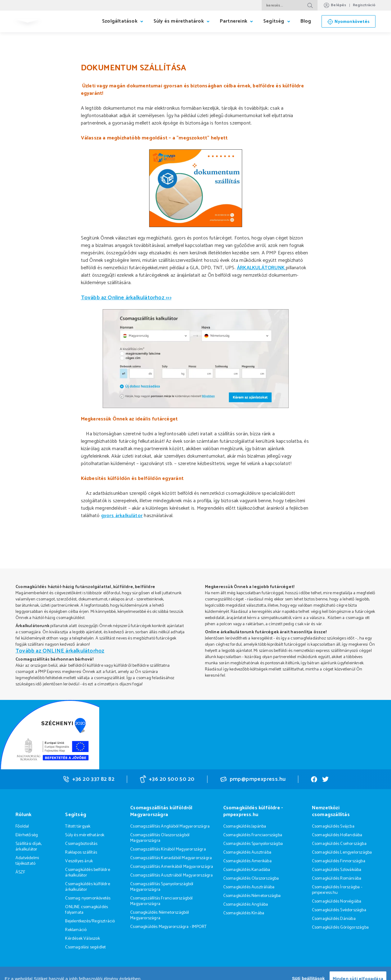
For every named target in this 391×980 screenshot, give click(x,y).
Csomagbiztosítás (81, 844)
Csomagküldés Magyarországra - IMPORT (168, 927)
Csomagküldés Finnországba (339, 861)
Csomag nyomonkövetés (88, 898)
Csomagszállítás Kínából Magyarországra (168, 849)
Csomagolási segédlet (85, 947)
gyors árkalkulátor (122, 516)
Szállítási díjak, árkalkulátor (29, 847)
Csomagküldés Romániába (337, 879)
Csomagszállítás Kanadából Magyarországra (171, 858)
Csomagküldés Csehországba (339, 844)
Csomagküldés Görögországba (340, 927)
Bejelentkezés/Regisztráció (90, 921)
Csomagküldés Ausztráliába (249, 887)
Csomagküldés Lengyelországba (342, 853)
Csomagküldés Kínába (244, 913)
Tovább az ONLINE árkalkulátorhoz (60, 651)
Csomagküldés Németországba (252, 896)
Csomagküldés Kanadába (247, 870)
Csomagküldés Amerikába (247, 861)
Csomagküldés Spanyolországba (253, 844)
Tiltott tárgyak (78, 826)
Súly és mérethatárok (85, 835)
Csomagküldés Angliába (246, 905)
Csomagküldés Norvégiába (337, 901)
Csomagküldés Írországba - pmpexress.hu (337, 890)
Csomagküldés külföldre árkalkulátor (87, 887)
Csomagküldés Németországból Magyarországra (160, 915)
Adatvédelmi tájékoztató (27, 861)
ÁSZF (20, 872)
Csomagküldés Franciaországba (253, 835)
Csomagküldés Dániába (334, 919)
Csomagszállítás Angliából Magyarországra (170, 826)
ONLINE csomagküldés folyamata (87, 910)
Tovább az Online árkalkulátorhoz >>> (126, 298)
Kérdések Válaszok (82, 939)
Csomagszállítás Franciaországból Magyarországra (161, 901)
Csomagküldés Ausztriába (247, 853)
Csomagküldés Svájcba (333, 826)
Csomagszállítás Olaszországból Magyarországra (160, 838)
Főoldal (22, 826)
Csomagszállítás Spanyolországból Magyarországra (162, 887)
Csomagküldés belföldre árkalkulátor (87, 873)
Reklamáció (76, 930)
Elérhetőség (27, 835)
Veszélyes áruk (79, 861)
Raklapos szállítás (81, 853)
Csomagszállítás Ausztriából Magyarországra (171, 875)
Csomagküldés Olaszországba (251, 879)
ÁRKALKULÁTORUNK (261, 268)
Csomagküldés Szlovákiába (337, 870)
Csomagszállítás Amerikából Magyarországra (172, 867)
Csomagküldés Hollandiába (337, 835)
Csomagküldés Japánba (245, 826)
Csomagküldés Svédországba (339, 910)
